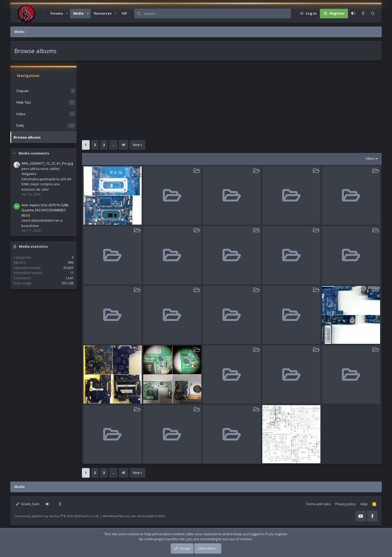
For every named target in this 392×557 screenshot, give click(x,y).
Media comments (34, 153)
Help (364, 504)
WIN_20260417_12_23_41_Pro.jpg (47, 163)
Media (78, 13)
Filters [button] (370, 159)
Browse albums (27, 137)
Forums (57, 13)
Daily (20, 125)
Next (136, 145)
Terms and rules (318, 504)
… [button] (113, 145)
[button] (67, 14)
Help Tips (24, 102)
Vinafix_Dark (28, 504)
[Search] (217, 14)
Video (21, 114)
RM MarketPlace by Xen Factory (134, 516)
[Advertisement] (229, 103)
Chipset (22, 91)
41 (124, 145)
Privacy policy (345, 504)
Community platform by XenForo (57, 516)
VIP (124, 13)
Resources (103, 13)
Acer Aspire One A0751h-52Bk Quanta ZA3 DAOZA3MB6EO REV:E (45, 210)
